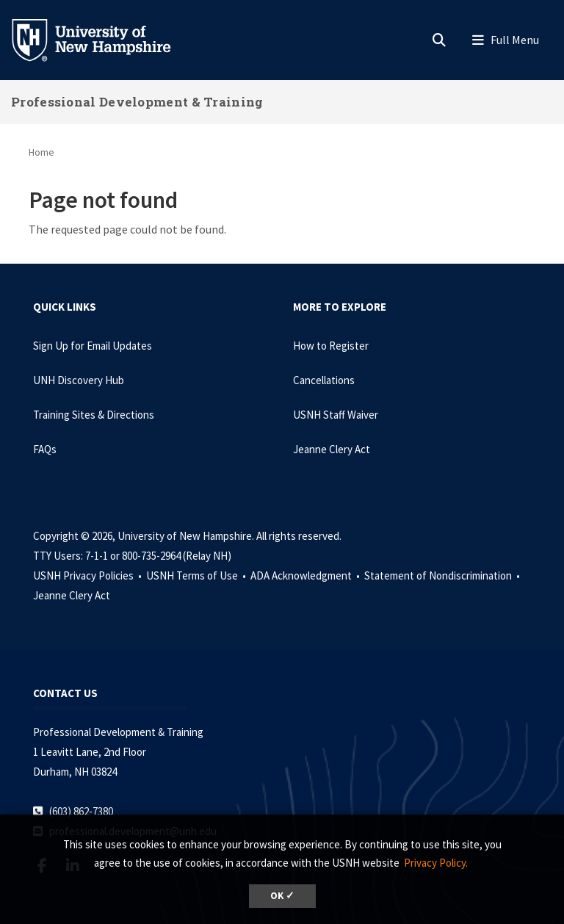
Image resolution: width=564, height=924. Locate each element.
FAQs (45, 449)
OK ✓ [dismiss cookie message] (282, 896)
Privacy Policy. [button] (436, 863)
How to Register (331, 346)
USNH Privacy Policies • (88, 575)
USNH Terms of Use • (197, 575)
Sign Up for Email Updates (93, 346)
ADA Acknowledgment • (306, 575)
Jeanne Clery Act (332, 449)
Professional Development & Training (137, 102)
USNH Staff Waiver (336, 415)
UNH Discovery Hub (79, 380)
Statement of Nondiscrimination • (443, 575)
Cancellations (324, 380)
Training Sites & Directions (94, 415)
